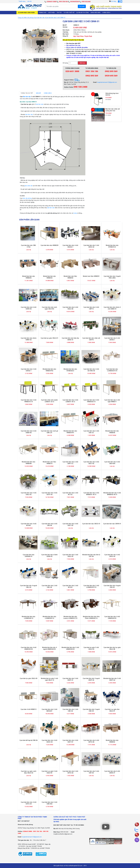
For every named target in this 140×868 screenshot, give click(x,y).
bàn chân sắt (29, 186)
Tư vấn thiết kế (69, 13)
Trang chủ (42, 13)
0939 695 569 (111, 76)
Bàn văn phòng (29, 18)
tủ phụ (75, 213)
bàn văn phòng (27, 198)
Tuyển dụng (22, 1)
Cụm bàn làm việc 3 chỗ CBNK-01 (56, 18)
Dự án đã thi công (83, 13)
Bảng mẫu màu (96, 13)
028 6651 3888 (72, 71)
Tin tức (59, 13)
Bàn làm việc (27, 97)
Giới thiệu (51, 13)
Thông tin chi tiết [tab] (27, 93)
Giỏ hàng (114, 1)
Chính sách (106, 13)
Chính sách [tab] (48, 93)
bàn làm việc (40, 104)
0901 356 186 (92, 71)
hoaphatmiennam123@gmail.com (107, 82)
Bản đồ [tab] (38, 93)
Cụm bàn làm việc (39, 18)
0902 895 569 (92, 76)
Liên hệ (29, 1)
